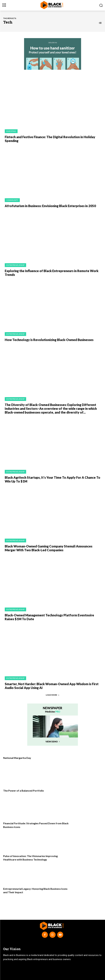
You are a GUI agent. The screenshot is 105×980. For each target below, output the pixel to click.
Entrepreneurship (15, 265)
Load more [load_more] (53, 695)
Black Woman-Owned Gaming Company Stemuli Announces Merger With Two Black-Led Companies (49, 548)
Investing (11, 131)
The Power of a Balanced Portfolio (24, 791)
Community (12, 200)
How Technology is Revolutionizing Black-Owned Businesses (49, 340)
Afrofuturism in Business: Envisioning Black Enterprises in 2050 (50, 206)
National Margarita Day (17, 758)
